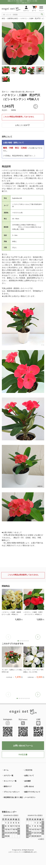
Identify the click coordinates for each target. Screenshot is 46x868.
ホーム (6, 770)
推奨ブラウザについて (32, 792)
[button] (38, 637)
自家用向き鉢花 (13, 18)
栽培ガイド (8, 786)
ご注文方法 (28, 770)
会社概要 (27, 781)
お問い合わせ (29, 786)
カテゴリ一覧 (8, 776)
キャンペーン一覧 (10, 781)
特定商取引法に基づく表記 (13, 797)
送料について (7, 136)
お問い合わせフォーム (23, 746)
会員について (29, 776)
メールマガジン (30, 797)
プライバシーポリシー (12, 792)
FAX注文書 (23, 755)
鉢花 (3, 18)
